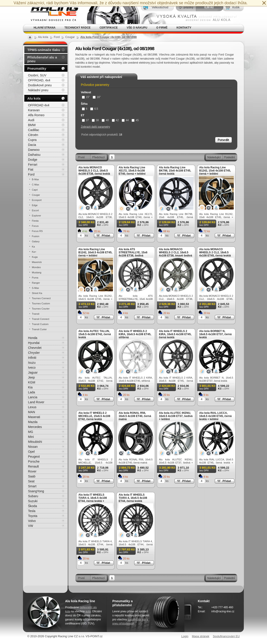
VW (31, 526)
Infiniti (32, 358)
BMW (32, 125)
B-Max (36, 179)
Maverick (37, 262)
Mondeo (36, 267)
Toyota (33, 516)
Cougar (36, 195)
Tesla (32, 511)
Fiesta (35, 221)
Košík (236, 7)
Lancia (33, 397)
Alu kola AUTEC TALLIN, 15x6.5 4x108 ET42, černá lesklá (95, 334)
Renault (34, 466)
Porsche (34, 461)
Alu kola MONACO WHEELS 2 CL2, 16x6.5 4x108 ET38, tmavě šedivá (176, 252)
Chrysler (34, 353)
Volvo (32, 521)
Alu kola (34, 98)
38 (95, 120)
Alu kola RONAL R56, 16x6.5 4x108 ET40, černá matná (135, 416)
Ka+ (34, 252)
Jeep (31, 377)
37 (85, 120)
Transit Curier (39, 329)
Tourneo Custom (41, 303)
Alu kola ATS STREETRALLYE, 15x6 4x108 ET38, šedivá (133, 252)
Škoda (33, 506)
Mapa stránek (201, 636)
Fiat (31, 169)
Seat (31, 481)
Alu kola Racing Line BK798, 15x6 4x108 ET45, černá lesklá (175, 171)
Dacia (32, 145)
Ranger (36, 283)
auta (88, 611)
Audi (31, 120)
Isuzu (32, 363)
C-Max (36, 185)
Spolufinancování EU (226, 636)
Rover (32, 471)
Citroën (33, 135)
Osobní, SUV (37, 75)
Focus (35, 226)
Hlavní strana (45, 28)
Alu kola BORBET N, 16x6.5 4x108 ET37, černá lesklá (215, 334)
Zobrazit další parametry (95, 127)
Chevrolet (35, 348)
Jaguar (33, 372)
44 (125, 120)
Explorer (37, 216)
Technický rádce (78, 28)
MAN (32, 412)
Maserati (34, 417)
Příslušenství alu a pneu (42, 59)
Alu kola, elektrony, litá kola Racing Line (52, 12)
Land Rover (36, 402)
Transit (36, 314)
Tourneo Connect (41, 298)
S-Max (36, 288)
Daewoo (34, 150)
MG (31, 432)
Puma (35, 278)
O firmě (162, 28)
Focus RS (37, 231)
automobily (134, 619)
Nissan (33, 447)
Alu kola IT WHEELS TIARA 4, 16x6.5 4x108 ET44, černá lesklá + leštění (93, 499)
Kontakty (184, 28)
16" (97, 97)
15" (86, 97)
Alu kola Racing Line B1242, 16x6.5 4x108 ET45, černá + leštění (95, 252)
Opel (31, 452)
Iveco (32, 368)
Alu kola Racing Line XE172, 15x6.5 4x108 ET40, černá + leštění (132, 171)
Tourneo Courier (41, 309)
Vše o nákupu (137, 28)
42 (115, 120)
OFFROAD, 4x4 (39, 80)
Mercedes (35, 427)
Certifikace (109, 28)
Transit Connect (41, 319)
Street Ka (37, 293)
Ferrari (33, 165)
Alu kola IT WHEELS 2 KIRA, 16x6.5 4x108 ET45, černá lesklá (175, 334)
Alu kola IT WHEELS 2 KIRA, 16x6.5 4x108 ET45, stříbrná (135, 334)
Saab (32, 476)
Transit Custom (40, 324)
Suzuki (33, 501)
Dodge (33, 160)
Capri (35, 190)
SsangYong (36, 491)
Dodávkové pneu (40, 85)
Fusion (36, 236)
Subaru (33, 496)
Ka (33, 247)
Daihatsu (34, 155)
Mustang (37, 272)
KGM (32, 382)
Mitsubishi (35, 442)
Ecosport (37, 200)
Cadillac (34, 130)
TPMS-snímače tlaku (44, 50)
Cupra (32, 140)
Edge (35, 205)
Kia (30, 387)
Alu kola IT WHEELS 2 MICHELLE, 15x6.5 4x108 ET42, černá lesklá (94, 416)
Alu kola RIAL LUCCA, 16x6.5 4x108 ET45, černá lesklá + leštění (215, 416)
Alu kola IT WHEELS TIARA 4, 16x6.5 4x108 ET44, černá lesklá (133, 498)
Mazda (33, 422)
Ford (31, 174)
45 (135, 120)
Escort (35, 210)
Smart (32, 486)
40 (105, 120)
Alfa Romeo (36, 115)
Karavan (34, 110)
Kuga (35, 257)
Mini (31, 437)
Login (185, 636)
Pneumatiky (37, 68)
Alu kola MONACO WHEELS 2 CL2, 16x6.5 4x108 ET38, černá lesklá (94, 171)
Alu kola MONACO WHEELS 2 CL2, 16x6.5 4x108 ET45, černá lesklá (215, 252)
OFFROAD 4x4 (39, 105)
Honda (33, 338)
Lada (32, 392)
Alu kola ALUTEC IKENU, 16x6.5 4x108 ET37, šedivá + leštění (176, 416)
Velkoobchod (160, 7)
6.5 (94, 109)
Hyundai (34, 343)
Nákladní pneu (38, 90)
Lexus (32, 407)
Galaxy (36, 241)
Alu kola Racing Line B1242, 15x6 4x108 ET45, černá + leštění (215, 171)
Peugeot (34, 457)
